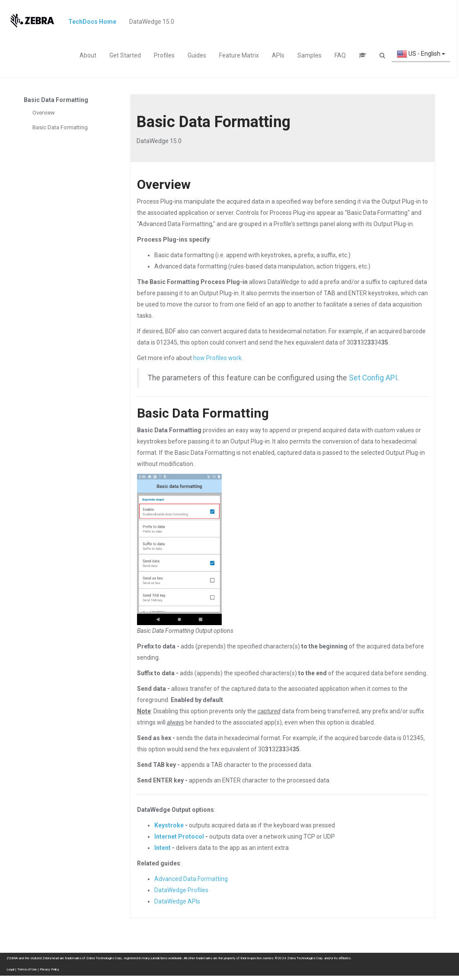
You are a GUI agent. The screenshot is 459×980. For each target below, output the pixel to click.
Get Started (125, 55)
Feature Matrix (239, 55)
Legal (10, 969)
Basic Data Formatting (60, 127)
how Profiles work (217, 358)
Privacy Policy (49, 969)
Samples (309, 55)
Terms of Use (27, 969)
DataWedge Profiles (181, 890)
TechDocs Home (92, 22)
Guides (197, 55)
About (88, 55)
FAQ (340, 55)
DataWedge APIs (177, 901)
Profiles (164, 55)
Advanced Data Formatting (191, 879)
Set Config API (373, 378)
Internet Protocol (179, 836)
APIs (278, 55)
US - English (421, 54)
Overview (44, 113)
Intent (163, 848)
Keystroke (169, 825)
